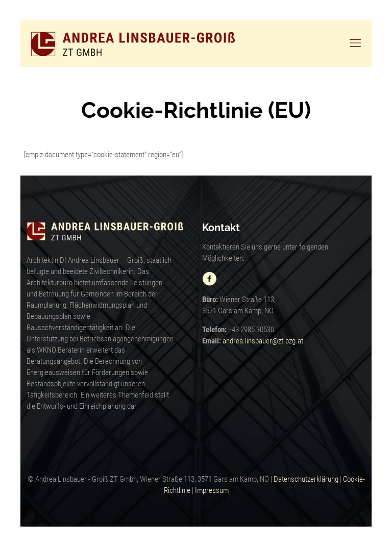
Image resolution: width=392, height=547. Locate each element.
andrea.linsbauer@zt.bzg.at (263, 341)
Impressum (212, 490)
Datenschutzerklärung (306, 479)
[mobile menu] (355, 43)
